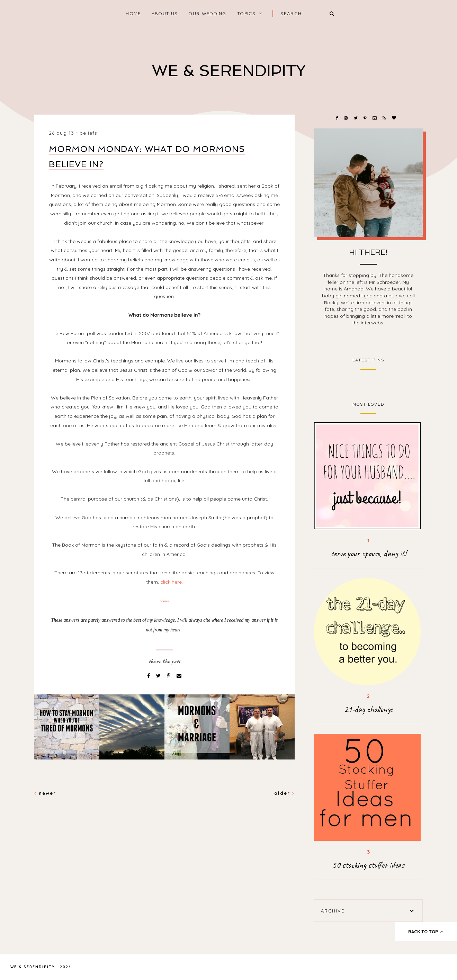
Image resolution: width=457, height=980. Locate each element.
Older (284, 793)
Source (164, 601)
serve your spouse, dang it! (368, 554)
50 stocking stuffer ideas (368, 865)
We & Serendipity (229, 71)
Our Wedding (207, 14)
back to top (426, 932)
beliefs (88, 133)
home (133, 14)
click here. (172, 582)
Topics (246, 14)
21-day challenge (368, 709)
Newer (45, 793)
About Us (165, 14)
